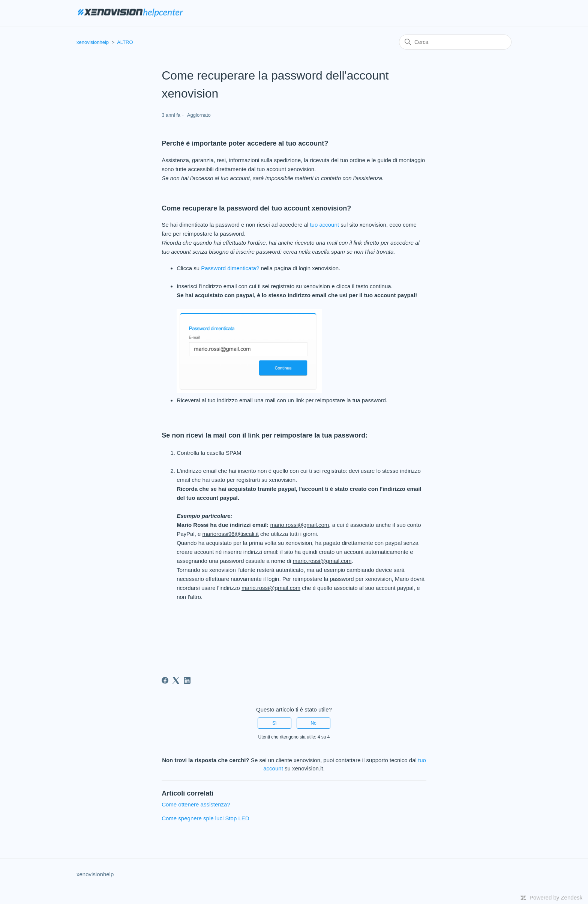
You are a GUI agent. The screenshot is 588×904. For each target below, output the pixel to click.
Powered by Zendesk (556, 897)
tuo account (324, 225)
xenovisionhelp (93, 42)
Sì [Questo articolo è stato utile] (274, 723)
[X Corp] (176, 680)
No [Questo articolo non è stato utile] (313, 723)
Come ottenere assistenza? (196, 804)
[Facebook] (165, 680)
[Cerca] (455, 42)
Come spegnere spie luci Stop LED (205, 818)
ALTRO (125, 42)
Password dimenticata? (229, 268)
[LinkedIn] (187, 680)
